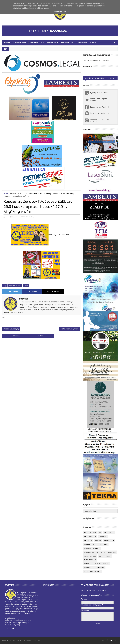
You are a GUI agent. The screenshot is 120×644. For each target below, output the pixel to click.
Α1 (100, 533)
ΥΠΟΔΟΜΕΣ (100, 568)
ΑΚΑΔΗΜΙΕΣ (109, 533)
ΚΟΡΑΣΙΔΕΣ (103, 544)
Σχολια (112, 78)
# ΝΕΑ (26, 286)
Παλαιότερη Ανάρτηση (69, 329)
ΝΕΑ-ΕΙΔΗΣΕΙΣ (36, 43)
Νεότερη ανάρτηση (11, 329)
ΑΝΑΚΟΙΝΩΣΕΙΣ (20, 43)
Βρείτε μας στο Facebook (100, 107)
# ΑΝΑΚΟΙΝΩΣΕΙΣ (15, 286)
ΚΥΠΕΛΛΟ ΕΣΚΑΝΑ (91, 552)
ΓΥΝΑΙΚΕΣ (103, 537)
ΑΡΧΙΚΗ (7, 43)
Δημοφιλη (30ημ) (100, 79)
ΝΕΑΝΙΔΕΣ (112, 552)
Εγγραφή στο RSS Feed (99, 92)
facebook (15, 336)
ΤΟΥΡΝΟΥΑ (82, 43)
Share (33, 292)
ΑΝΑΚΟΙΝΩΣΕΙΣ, (24, 217)
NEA (86, 533)
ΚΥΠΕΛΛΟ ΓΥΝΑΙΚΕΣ (92, 548)
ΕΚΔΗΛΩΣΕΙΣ (52, 43)
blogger (41, 336)
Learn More (57, 12)
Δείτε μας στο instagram (99, 113)
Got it (67, 12)
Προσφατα (89, 78)
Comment (53, 292)
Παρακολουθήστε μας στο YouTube (100, 120)
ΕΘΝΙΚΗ (98, 541)
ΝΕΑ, (32, 217)
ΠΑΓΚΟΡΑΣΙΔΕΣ (90, 556)
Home (6, 194)
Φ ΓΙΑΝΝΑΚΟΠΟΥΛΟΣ (92, 572)
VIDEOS (93, 43)
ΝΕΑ (25, 194)
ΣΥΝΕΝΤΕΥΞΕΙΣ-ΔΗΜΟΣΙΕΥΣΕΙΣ (97, 564)
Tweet (14, 292)
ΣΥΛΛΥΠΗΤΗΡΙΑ (90, 560)
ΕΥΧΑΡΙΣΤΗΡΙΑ (90, 544)
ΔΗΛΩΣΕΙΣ (88, 541)
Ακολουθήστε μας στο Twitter (99, 100)
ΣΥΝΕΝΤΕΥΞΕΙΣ (68, 43)
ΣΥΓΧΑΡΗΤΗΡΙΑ (105, 556)
